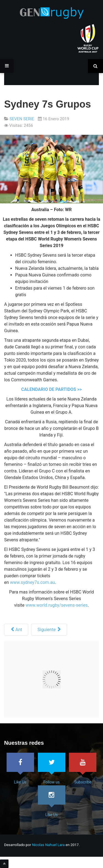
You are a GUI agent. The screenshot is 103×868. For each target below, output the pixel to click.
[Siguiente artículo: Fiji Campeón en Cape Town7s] (49, 630)
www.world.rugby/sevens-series (57, 605)
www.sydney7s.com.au (32, 582)
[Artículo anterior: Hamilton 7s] (16, 630)
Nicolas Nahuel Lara (48, 845)
